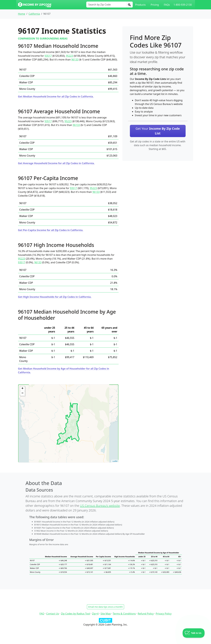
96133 (75, 60)
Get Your (158, 131)
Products (140, 5)
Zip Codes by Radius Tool (76, 614)
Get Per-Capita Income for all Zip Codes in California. (51, 230)
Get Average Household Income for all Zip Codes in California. (56, 163)
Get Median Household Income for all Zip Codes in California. (56, 96)
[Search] (129, 5)
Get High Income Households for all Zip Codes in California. (55, 297)
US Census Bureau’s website (100, 506)
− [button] (22, 393)
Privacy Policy (164, 614)
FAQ (42, 614)
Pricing (155, 5)
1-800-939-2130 (183, 5)
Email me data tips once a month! (105, 607)
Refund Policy (146, 614)
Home (22, 14)
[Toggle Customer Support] (194, 633)
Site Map (106, 614)
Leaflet (115, 461)
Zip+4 (95, 614)
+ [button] (22, 389)
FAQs (167, 5)
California (34, 14)
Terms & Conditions (124, 614)
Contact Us (53, 614)
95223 (69, 56)
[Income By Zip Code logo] (35, 5)
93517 (48, 56)
